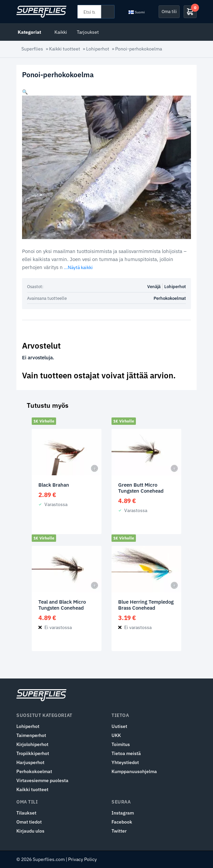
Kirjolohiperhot (32, 744)
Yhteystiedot (125, 762)
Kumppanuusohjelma (134, 771)
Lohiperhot (98, 49)
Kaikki (61, 32)
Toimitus (121, 744)
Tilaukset (26, 813)
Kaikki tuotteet (65, 49)
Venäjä (154, 287)
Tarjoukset (88, 32)
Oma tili (169, 11)
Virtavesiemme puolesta (42, 780)
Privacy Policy (82, 859)
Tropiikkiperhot (33, 753)
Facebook (122, 822)
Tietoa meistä (126, 753)
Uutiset (119, 726)
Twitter (119, 831)
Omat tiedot (29, 822)
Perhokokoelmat (170, 298)
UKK (116, 735)
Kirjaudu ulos (30, 831)
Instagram (123, 813)
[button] (25, 92)
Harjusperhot (30, 762)
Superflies (32, 49)
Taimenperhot (31, 735)
